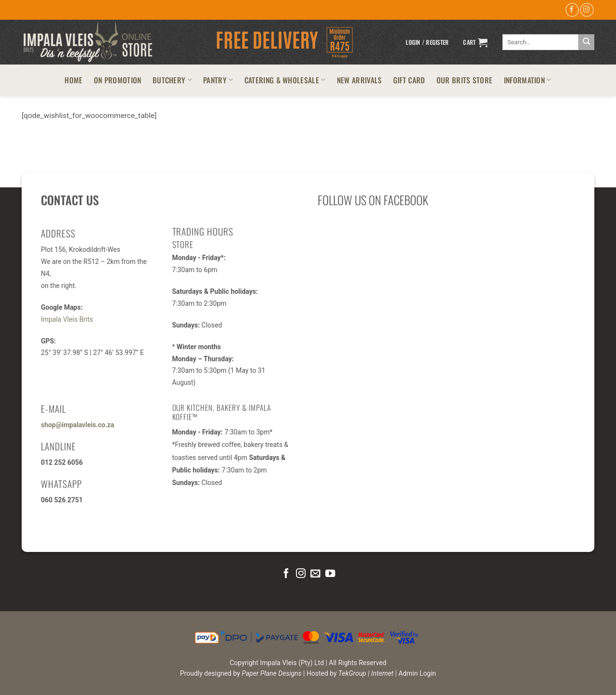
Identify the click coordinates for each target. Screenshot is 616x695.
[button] (427, 42)
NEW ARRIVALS (359, 80)
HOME (73, 80)
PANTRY (218, 80)
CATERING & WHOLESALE (285, 80)
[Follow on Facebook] (572, 10)
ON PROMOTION (118, 80)
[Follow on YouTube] (330, 574)
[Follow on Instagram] (587, 10)
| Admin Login (416, 673)
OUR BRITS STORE (465, 80)
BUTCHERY (172, 80)
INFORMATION (528, 80)
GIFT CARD (409, 80)
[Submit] (586, 42)
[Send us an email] (315, 574)
